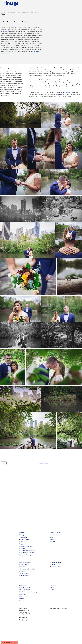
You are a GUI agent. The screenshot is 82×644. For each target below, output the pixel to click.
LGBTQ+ (22, 542)
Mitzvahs (22, 567)
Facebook (53, 590)
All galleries (44, 463)
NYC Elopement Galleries (27, 551)
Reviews (53, 539)
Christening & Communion (27, 569)
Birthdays (22, 571)
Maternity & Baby (56, 567)
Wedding (22, 533)
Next (4, 463)
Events (22, 601)
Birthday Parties (24, 576)
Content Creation (25, 539)
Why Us (53, 542)
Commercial (23, 585)
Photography (23, 535)
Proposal (22, 548)
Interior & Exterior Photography (29, 592)
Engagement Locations (26, 546)
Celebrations (23, 578)
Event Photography (25, 562)
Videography (23, 537)
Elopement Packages (26, 555)
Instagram (53, 585)
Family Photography (56, 562)
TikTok (52, 588)
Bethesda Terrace (68, 92)
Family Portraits (55, 565)
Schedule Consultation (9, 642)
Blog (52, 537)
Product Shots (24, 596)
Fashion (22, 599)
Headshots (23, 594)
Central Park (6, 32)
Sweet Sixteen (24, 574)
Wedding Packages (56, 533)
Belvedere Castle (64, 94)
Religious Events (24, 565)
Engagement (23, 544)
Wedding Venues (55, 535)
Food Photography (25, 590)
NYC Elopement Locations (27, 553)
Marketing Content (25, 588)
